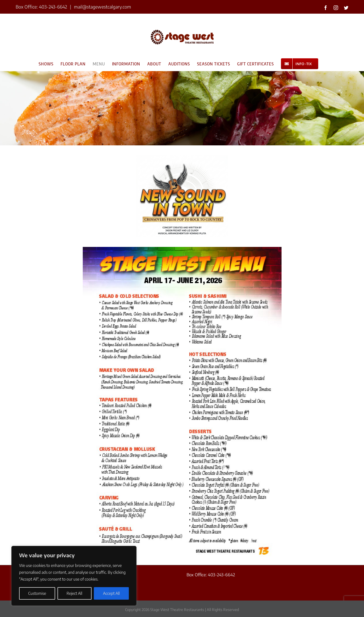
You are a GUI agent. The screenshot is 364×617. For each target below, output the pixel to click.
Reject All (74, 593)
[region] (74, 576)
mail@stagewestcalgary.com (102, 7)
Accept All (111, 593)
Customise (37, 593)
